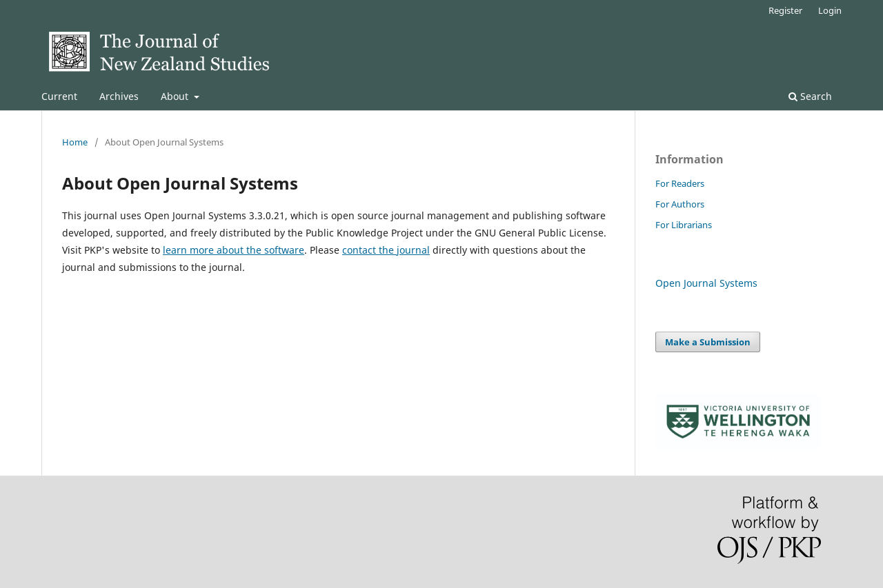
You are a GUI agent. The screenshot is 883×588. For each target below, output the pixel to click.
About (176, 96)
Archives (119, 96)
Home (75, 142)
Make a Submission (708, 342)
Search (810, 96)
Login (830, 10)
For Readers (680, 183)
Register (785, 10)
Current (59, 96)
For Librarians (684, 225)
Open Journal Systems (706, 283)
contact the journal (386, 250)
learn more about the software (234, 250)
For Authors (680, 204)
